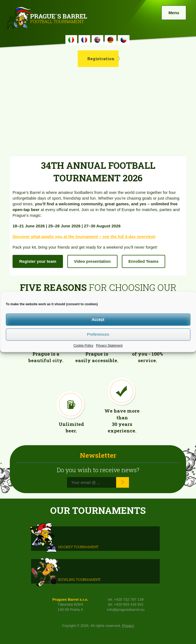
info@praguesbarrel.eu (126, 610)
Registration (101, 59)
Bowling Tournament (79, 579)
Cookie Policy (83, 346)
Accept (98, 319)
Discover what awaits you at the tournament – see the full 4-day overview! (84, 236)
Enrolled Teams (144, 261)
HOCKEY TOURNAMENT (78, 547)
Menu (174, 13)
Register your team (38, 261)
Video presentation (92, 261)
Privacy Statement (109, 346)
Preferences (98, 334)
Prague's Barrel (47, 18)
